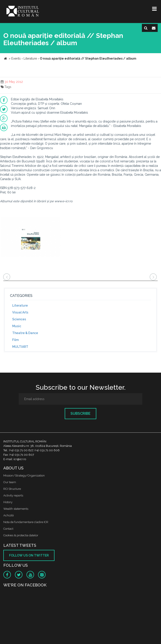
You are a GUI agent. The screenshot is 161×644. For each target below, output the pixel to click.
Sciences (19, 319)
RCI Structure (12, 489)
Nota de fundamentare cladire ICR (26, 522)
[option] (31, 238)
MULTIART (20, 347)
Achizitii (9, 515)
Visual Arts (20, 312)
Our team (10, 482)
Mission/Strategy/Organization (24, 476)
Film (15, 340)
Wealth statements (16, 509)
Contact (8, 529)
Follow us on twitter (29, 555)
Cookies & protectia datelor (21, 535)
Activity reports (13, 495)
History (8, 502)
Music (17, 326)
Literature (20, 305)
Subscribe (80, 413)
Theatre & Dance (25, 333)
